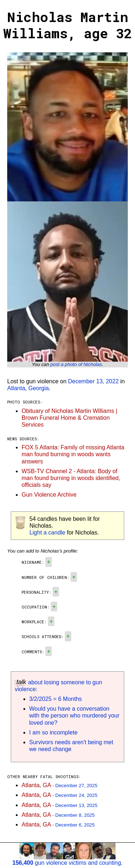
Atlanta (16, 388)
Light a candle (48, 533)
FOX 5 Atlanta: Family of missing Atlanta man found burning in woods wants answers (73, 454)
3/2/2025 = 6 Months (55, 699)
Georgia (39, 388)
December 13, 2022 (93, 381)
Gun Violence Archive (49, 495)
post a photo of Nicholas (76, 364)
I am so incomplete (53, 732)
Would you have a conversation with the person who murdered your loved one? (74, 716)
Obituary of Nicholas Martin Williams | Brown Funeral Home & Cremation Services (69, 418)
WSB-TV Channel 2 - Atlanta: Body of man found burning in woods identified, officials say (71, 478)
